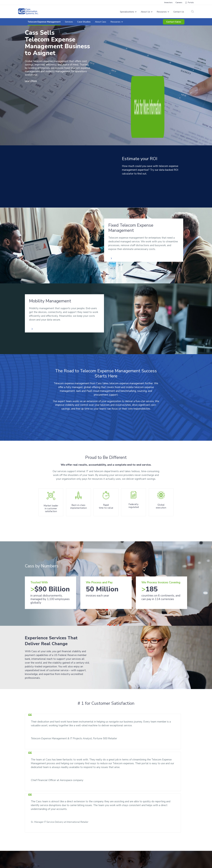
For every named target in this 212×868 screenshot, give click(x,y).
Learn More (32, 81)
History (111, 836)
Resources (175, 802)
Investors (168, 3)
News (111, 833)
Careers (179, 3)
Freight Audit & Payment (80, 829)
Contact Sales (174, 22)
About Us (113, 829)
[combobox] (50, 797)
